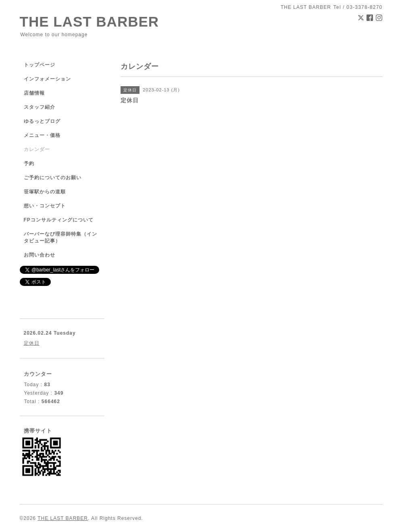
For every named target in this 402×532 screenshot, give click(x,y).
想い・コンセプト (45, 206)
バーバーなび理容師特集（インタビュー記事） (60, 237)
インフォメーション (47, 79)
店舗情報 (34, 93)
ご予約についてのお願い (53, 178)
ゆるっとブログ (42, 121)
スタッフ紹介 (40, 107)
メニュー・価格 (42, 135)
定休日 (32, 343)
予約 (29, 164)
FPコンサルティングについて (59, 220)
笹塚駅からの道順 (45, 192)
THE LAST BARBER (90, 22)
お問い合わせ (40, 255)
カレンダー (37, 149)
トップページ (40, 65)
